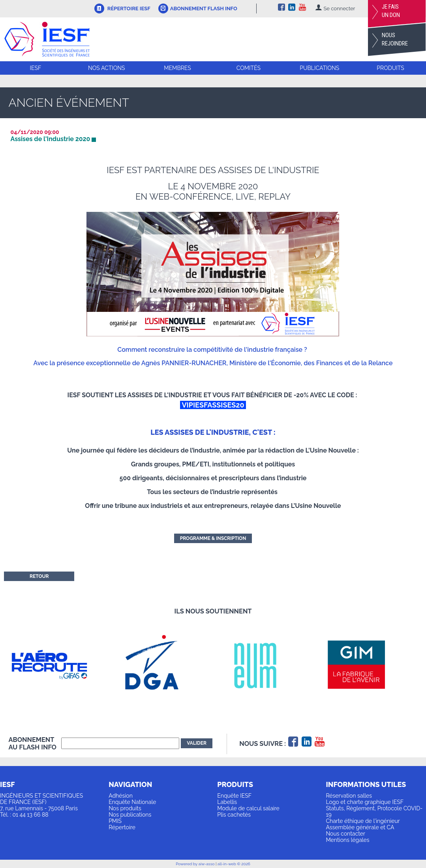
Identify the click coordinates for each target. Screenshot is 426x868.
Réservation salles (349, 796)
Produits (390, 68)
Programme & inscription (213, 538)
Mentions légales (347, 840)
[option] (60, 665)
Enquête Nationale (132, 802)
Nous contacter (345, 834)
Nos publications (130, 815)
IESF (36, 68)
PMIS (115, 821)
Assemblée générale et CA (360, 827)
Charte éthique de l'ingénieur (363, 821)
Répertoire (122, 827)
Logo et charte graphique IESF (365, 802)
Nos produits (125, 808)
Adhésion (121, 796)
